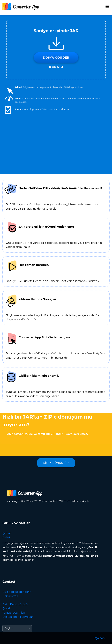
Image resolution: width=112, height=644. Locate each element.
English (9, 628)
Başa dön (99, 638)
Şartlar (7, 533)
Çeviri (6, 608)
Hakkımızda (10, 596)
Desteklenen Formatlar (18, 617)
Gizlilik (7, 537)
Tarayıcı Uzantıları (14, 613)
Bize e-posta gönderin (17, 592)
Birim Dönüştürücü (15, 604)
